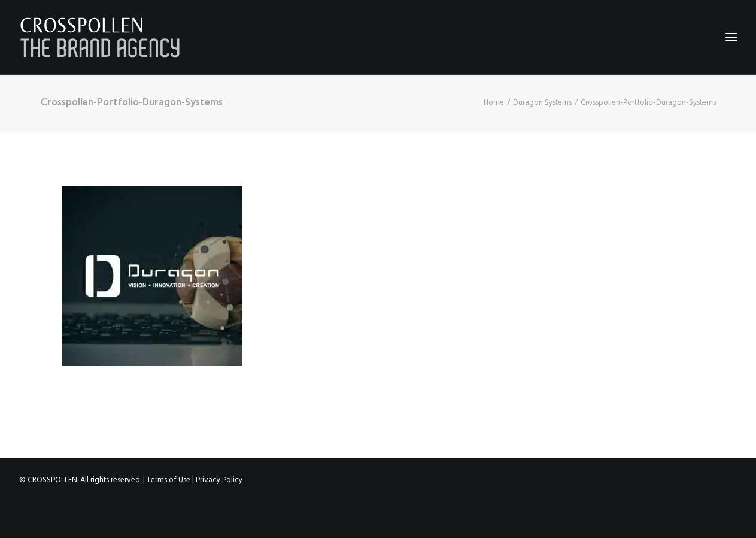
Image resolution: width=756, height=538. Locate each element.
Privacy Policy (219, 480)
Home (494, 103)
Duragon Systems (542, 103)
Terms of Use (168, 480)
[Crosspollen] (100, 37)
